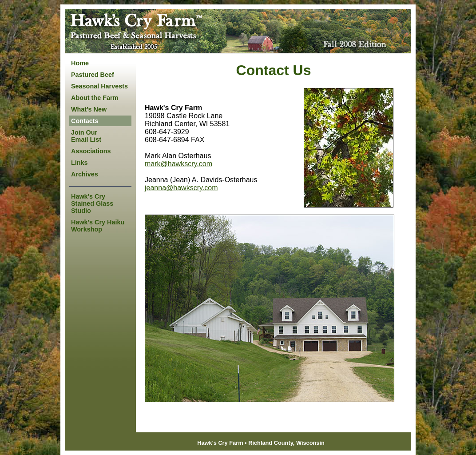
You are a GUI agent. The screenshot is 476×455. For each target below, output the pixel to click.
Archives (85, 174)
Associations (91, 151)
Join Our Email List (86, 136)
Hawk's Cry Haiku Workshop (98, 226)
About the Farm (95, 98)
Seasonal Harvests (99, 86)
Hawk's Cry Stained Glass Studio (92, 204)
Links (79, 163)
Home (80, 63)
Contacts (85, 121)
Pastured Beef (93, 75)
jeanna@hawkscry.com (181, 188)
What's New (89, 109)
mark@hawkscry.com (178, 164)
